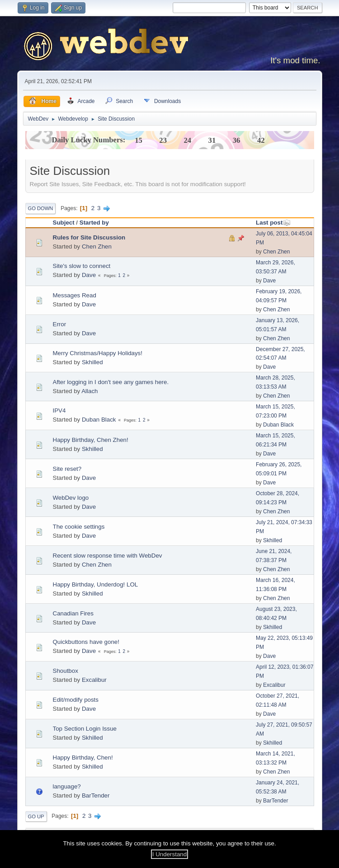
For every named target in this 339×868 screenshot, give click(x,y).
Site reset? (67, 469)
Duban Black (99, 420)
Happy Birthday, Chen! (83, 758)
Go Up (36, 816)
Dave (89, 275)
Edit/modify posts (76, 700)
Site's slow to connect (82, 266)
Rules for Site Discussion (89, 237)
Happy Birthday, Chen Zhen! (91, 440)
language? (67, 786)
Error (60, 324)
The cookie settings (79, 527)
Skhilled (92, 362)
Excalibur (94, 680)
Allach (89, 391)
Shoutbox (66, 671)
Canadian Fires (73, 613)
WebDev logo (71, 498)
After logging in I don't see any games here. (111, 382)
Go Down (41, 208)
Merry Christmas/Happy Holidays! (98, 353)
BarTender (96, 795)
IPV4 (59, 411)
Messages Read (75, 295)
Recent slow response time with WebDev (108, 556)
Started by (94, 223)
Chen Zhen (97, 246)
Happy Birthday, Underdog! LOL (96, 584)
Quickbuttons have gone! (86, 642)
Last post (273, 223)
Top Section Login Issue (85, 729)
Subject (64, 223)
